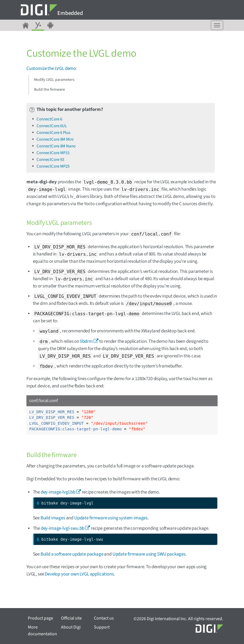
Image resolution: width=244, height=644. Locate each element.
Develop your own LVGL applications (79, 574)
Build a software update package (72, 554)
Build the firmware (49, 90)
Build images (53, 518)
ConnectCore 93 (50, 160)
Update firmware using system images (111, 518)
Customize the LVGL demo (51, 68)
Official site (71, 618)
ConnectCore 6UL (52, 126)
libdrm (86, 341)
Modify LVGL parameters (54, 80)
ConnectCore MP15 (53, 153)
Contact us (104, 618)
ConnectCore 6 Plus (53, 133)
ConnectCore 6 (49, 119)
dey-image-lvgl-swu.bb (63, 528)
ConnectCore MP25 (53, 166)
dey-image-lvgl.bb (58, 492)
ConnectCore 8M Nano (56, 146)
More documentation (42, 631)
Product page (40, 618)
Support (102, 627)
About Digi (71, 627)
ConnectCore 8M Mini (55, 139)
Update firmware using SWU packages (149, 554)
